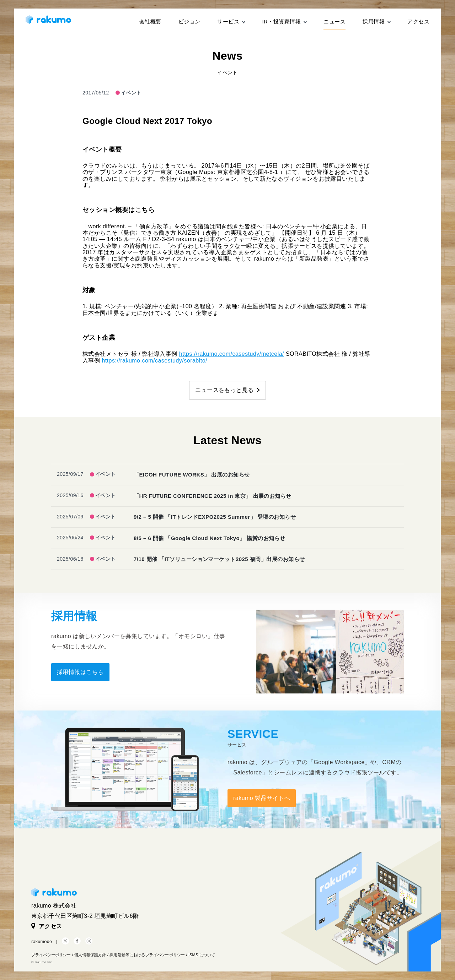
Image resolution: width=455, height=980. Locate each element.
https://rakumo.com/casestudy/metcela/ (232, 354)
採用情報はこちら (80, 672)
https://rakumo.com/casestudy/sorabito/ (154, 361)
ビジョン (189, 21)
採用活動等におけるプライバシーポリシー (147, 955)
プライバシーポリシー (51, 955)
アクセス (418, 21)
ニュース (334, 21)
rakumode (42, 941)
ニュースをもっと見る (224, 390)
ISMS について (202, 955)
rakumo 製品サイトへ (262, 798)
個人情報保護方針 (90, 955)
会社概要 (150, 21)
